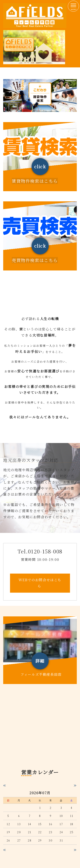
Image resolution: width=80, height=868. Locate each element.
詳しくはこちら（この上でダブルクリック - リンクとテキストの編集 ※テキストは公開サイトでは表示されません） (40, 157)
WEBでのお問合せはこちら (40, 583)
